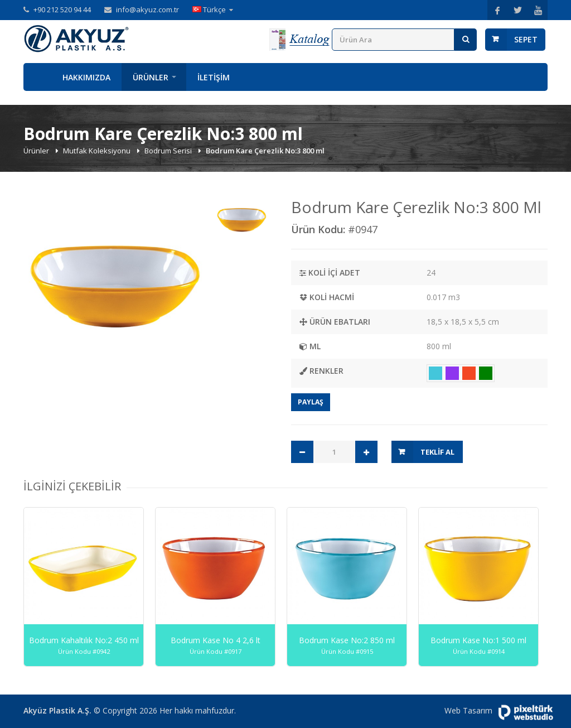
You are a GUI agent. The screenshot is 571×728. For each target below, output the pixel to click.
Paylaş (311, 402)
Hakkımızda (86, 77)
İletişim (214, 77)
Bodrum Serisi (169, 151)
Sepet (526, 39)
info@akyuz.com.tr (147, 9)
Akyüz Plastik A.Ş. (57, 710)
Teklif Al (437, 452)
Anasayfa (37, 77)
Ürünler (151, 77)
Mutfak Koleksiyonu (98, 151)
